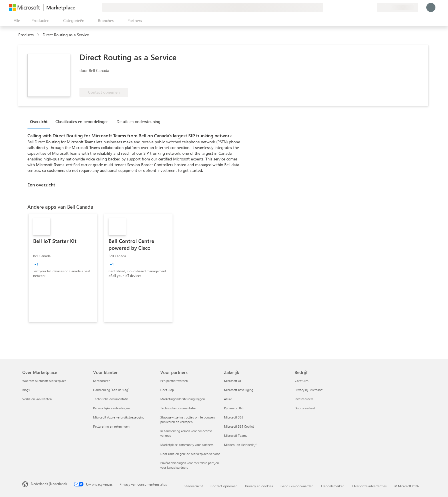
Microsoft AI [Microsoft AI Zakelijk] (232, 381)
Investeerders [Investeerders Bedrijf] (304, 399)
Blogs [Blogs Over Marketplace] (26, 390)
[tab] (40, 121)
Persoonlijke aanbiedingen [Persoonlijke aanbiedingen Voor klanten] (111, 408)
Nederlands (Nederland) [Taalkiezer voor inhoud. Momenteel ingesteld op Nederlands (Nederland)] (49, 484)
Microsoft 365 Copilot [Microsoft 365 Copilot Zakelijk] (239, 426)
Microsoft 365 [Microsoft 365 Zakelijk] (234, 417)
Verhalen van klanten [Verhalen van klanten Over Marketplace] (37, 399)
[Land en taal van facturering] (398, 7)
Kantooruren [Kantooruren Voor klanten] (102, 381)
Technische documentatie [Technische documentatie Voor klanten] (111, 399)
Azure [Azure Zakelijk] (228, 399)
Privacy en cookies (259, 486)
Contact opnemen (224, 486)
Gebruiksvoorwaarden (297, 486)
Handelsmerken (333, 486)
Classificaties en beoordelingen (82, 121)
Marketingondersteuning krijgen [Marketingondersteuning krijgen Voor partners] (183, 399)
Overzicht (39, 121)
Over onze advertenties (369, 486)
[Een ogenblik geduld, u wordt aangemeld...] (431, 7)
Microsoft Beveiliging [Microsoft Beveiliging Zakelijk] (239, 390)
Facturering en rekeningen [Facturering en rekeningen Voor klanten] (111, 426)
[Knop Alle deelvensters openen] (16, 21)
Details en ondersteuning (138, 121)
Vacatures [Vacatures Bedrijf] (302, 381)
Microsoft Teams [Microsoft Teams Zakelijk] (236, 435)
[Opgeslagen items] (366, 7)
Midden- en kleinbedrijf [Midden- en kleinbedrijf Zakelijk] (240, 445)
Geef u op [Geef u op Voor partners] (167, 390)
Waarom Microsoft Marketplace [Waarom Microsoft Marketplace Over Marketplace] (44, 381)
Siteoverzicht (193, 486)
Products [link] (26, 35)
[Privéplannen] (373, 7)
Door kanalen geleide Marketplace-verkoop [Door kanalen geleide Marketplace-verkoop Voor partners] (190, 454)
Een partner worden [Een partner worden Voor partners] (174, 381)
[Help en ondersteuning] (359, 7)
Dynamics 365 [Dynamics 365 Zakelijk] (234, 408)
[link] (63, 268)
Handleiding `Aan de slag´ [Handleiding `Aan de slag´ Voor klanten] (111, 390)
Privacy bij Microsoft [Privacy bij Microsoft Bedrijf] (309, 390)
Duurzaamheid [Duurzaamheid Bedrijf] (305, 408)
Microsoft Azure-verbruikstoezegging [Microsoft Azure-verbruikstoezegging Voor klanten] (119, 417)
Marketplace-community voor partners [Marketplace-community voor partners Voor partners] (187, 445)
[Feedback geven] (352, 7)
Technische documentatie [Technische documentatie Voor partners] (178, 408)
